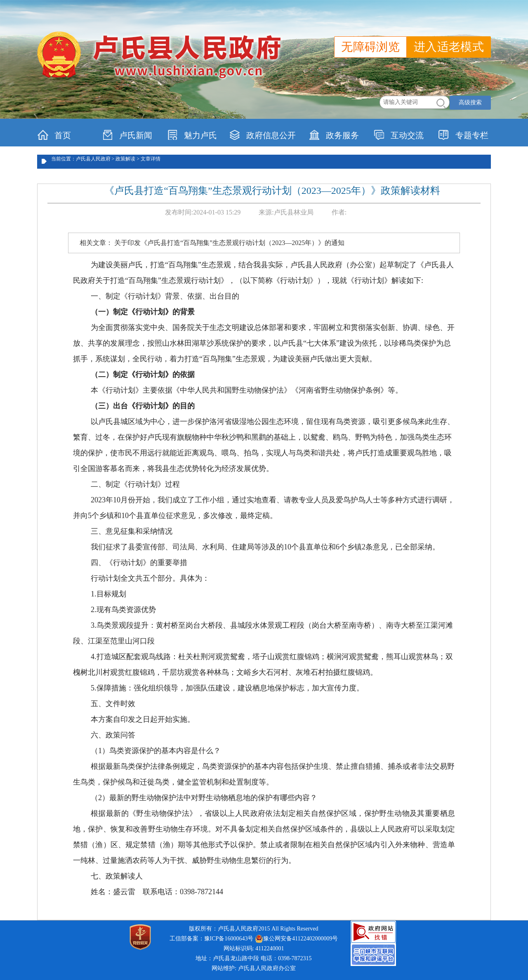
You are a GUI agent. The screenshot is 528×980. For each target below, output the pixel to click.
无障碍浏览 (370, 47)
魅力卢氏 (192, 135)
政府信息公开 (263, 135)
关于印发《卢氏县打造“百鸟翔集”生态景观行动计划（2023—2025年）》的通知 (229, 243)
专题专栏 (463, 135)
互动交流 (399, 135)
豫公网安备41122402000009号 (296, 939)
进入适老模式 (449, 47)
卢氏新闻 (127, 135)
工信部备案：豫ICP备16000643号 (212, 939)
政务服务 (334, 135)
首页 (54, 135)
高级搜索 (470, 102)
